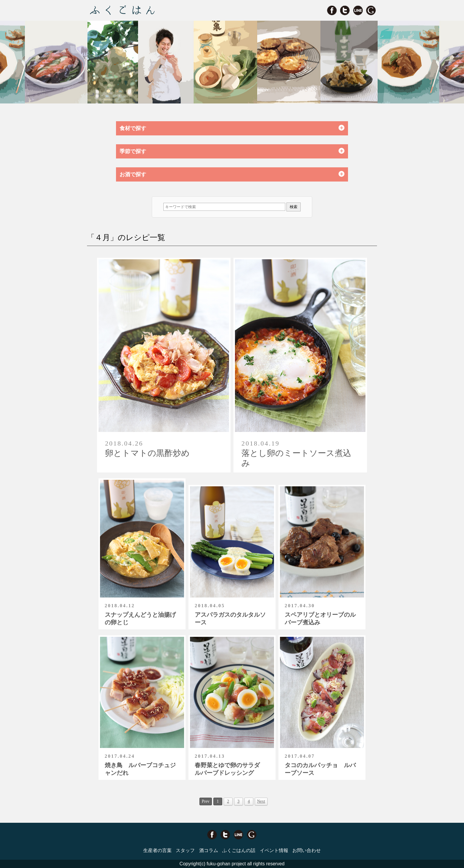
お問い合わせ (307, 850)
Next (261, 801)
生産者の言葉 (157, 850)
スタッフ (185, 850)
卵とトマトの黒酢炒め (147, 453)
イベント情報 (274, 850)
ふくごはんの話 (239, 850)
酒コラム (209, 850)
